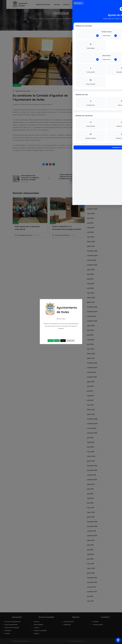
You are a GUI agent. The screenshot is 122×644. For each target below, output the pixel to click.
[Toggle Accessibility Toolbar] (118, 640)
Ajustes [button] (63, 341)
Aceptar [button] (57, 341)
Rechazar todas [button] (70, 341)
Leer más (51, 341)
